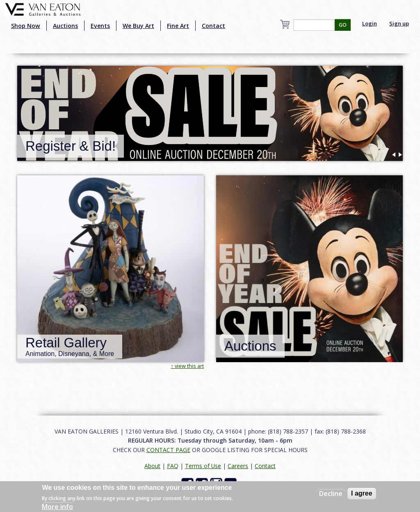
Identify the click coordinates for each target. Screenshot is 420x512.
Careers (238, 466)
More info (57, 507)
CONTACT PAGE (168, 450)
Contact (213, 26)
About (152, 466)
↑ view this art (187, 366)
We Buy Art (138, 26)
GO (343, 25)
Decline (331, 494)
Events (100, 26)
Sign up (399, 23)
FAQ (173, 466)
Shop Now (26, 26)
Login (370, 23)
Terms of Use (203, 466)
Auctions (65, 26)
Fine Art (178, 26)
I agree (362, 493)
